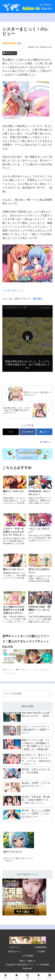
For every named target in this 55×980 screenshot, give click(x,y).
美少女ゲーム (10, 53)
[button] (50, 694)
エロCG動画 (27, 956)
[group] (19, 847)
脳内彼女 (38, 299)
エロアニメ (14, 947)
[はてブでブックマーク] (44, 432)
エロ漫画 (41, 951)
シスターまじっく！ (27, 268)
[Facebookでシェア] (27, 432)
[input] (27, 694)
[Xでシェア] (11, 432)
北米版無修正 (41, 947)
